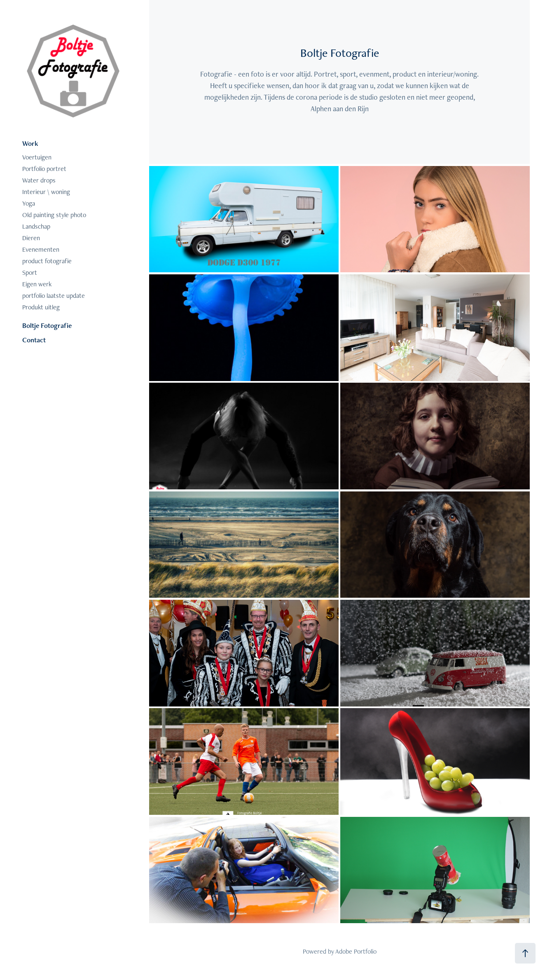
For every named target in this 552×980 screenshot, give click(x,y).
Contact (34, 340)
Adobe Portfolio (356, 951)
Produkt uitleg (41, 307)
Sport (30, 272)
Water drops (39, 180)
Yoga (29, 203)
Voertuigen (37, 157)
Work (30, 143)
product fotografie (47, 261)
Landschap (36, 226)
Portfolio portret (44, 169)
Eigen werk (37, 284)
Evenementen (41, 249)
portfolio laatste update (54, 296)
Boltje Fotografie (47, 325)
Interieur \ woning (46, 192)
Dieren (31, 238)
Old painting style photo (54, 215)
